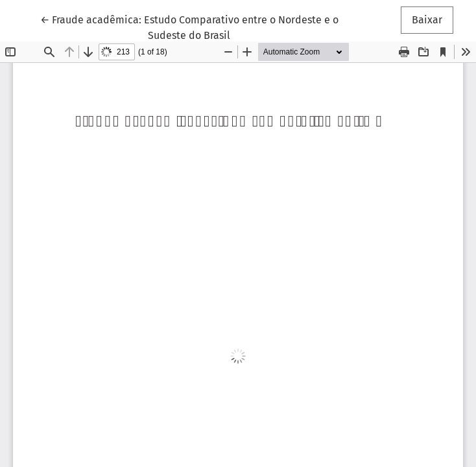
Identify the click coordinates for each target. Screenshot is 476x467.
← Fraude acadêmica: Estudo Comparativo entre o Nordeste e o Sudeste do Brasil (189, 27)
